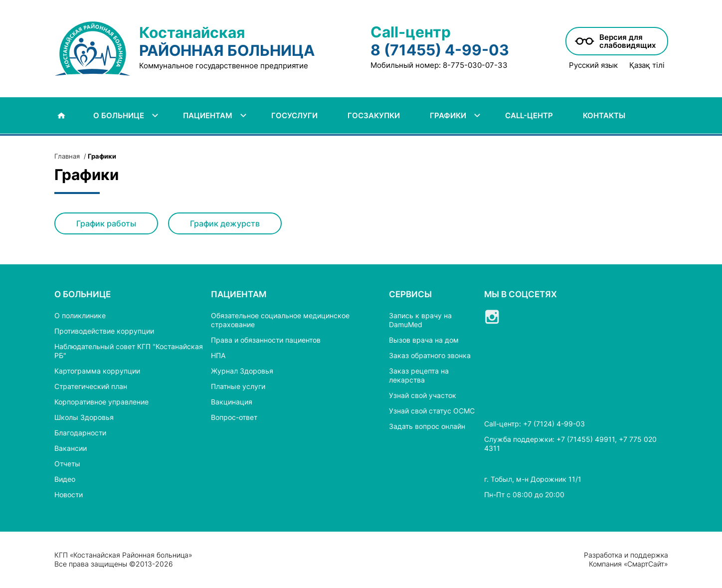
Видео (65, 479)
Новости (69, 494)
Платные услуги (238, 386)
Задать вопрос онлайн (427, 426)
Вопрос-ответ (234, 417)
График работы (106, 223)
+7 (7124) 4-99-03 (554, 424)
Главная (67, 156)
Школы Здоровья (84, 417)
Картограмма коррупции (97, 371)
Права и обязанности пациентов (266, 340)
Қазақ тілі (647, 65)
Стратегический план (91, 386)
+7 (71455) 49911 (586, 439)
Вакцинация (232, 402)
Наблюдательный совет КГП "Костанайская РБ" (129, 351)
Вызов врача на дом (424, 340)
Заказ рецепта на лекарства (419, 375)
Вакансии (71, 448)
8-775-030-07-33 (475, 65)
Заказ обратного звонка (430, 355)
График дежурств (225, 223)
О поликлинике (80, 315)
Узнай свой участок (423, 395)
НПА (218, 355)
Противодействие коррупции (104, 331)
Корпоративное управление (101, 402)
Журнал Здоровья (242, 371)
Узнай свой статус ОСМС (432, 411)
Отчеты (67, 464)
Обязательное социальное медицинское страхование (280, 320)
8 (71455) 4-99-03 (440, 50)
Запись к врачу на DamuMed (420, 320)
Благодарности (80, 433)
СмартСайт (646, 564)
